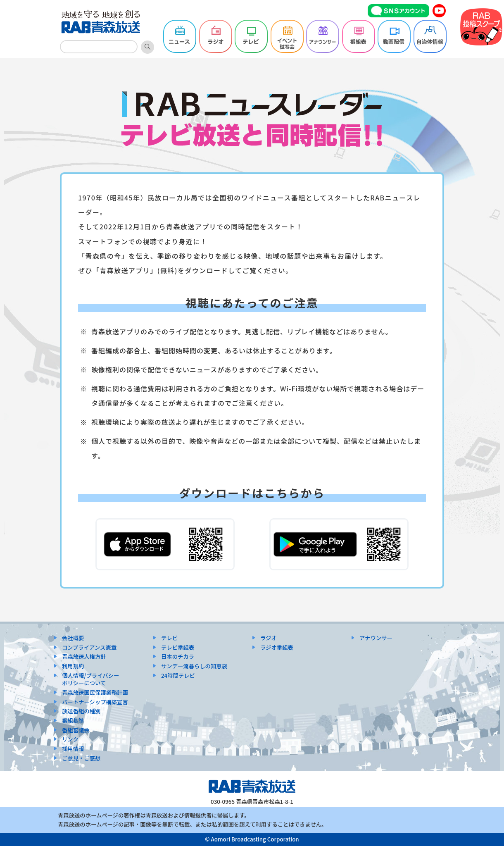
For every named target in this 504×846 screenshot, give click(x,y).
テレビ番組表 (178, 647)
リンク (70, 739)
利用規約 (73, 666)
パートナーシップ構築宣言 (95, 702)
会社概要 (73, 638)
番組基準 (73, 721)
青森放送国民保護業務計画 (95, 692)
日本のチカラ (178, 657)
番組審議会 (76, 730)
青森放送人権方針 (84, 657)
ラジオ (269, 638)
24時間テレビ (178, 676)
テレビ (169, 638)
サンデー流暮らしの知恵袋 (194, 666)
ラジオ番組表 (277, 647)
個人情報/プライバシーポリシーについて (90, 679)
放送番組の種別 (81, 711)
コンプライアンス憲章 (89, 647)
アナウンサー (376, 638)
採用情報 (73, 749)
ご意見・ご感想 (81, 758)
